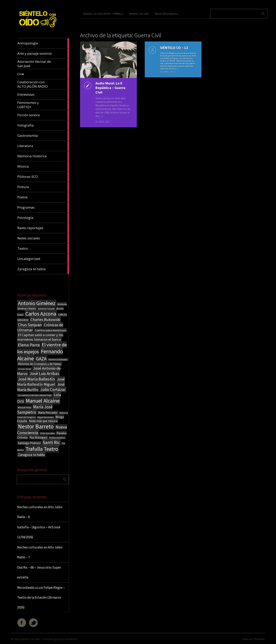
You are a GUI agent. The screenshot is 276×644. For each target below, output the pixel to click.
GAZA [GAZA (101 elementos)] (41, 359)
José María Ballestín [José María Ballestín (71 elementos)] (36, 379)
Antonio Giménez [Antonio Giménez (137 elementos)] (37, 303)
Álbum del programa (166, 14)
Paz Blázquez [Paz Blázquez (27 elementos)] (38, 437)
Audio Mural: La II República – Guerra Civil (110, 88)
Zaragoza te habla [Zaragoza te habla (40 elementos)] (31, 455)
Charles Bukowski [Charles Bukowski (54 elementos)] (45, 320)
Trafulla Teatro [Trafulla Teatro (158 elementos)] (42, 449)
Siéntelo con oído (139, 14)
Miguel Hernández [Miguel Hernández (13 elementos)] (46, 417)
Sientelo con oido (30, 639)
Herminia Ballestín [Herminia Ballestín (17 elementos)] (58, 359)
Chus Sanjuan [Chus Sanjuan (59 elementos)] (30, 325)
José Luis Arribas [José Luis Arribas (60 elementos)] (44, 374)
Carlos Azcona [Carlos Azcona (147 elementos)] (41, 314)
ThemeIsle (259, 639)
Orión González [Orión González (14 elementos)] (47, 433)
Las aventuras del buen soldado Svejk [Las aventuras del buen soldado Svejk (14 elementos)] (35, 395)
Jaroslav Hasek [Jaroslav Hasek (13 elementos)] (25, 369)
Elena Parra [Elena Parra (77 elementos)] (29, 345)
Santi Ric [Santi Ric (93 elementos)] (51, 442)
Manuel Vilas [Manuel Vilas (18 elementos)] (25, 407)
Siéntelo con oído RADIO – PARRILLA (103, 14)
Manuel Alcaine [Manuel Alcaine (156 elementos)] (43, 401)
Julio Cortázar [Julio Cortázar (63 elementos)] (53, 389)
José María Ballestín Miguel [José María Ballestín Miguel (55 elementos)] (41, 382)
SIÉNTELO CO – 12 (174, 48)
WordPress (71, 639)
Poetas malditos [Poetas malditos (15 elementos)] (57, 438)
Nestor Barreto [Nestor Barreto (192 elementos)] (36, 426)
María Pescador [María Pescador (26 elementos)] (48, 413)
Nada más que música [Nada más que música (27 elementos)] (43, 421)
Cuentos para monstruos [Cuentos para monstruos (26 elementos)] (50, 330)
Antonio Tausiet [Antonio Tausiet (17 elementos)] (46, 309)
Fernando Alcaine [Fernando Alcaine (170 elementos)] (40, 355)
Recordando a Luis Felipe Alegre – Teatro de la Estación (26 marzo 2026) (41, 597)
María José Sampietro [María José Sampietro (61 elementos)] (35, 410)
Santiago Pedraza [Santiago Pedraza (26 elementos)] (29, 443)
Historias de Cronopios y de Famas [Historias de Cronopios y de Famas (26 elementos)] (40, 364)
